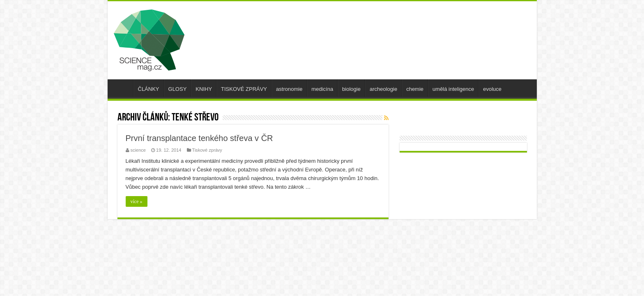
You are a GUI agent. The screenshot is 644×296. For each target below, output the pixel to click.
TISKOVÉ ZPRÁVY (244, 89)
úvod (122, 88)
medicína (322, 89)
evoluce (492, 89)
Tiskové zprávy (207, 150)
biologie (351, 89)
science (138, 150)
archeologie (383, 89)
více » (137, 201)
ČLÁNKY (149, 89)
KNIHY (204, 89)
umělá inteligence (453, 89)
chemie (415, 89)
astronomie (289, 89)
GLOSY (178, 89)
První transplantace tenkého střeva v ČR (199, 138)
